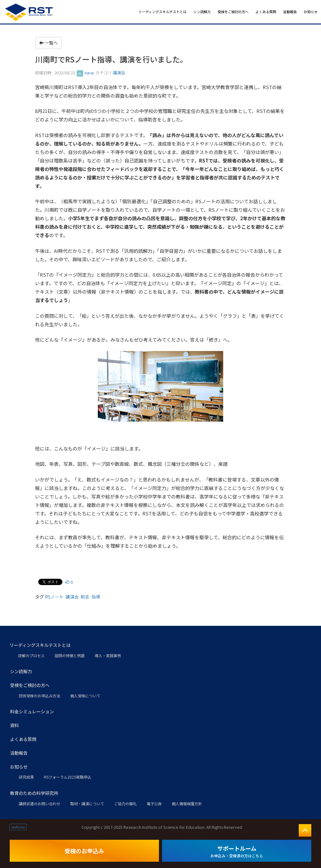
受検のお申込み (84, 851)
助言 (85, 597)
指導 (96, 597)
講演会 (119, 73)
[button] (160, 645)
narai (85, 73)
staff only (18, 827)
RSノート (54, 597)
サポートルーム (237, 851)
